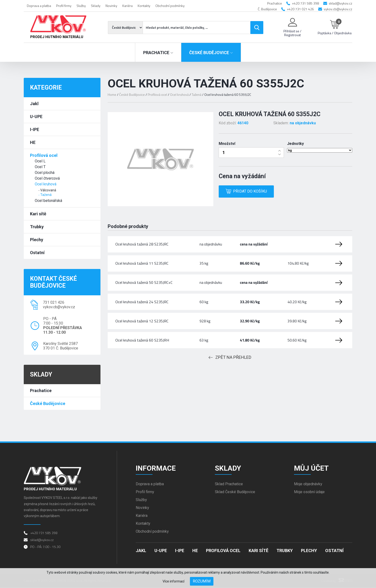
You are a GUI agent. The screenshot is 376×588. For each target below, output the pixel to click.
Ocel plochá (45, 173)
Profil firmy (64, 6)
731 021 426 (54, 302)
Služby (81, 6)
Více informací (173, 581)
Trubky (37, 227)
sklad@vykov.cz (341, 3)
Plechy (37, 240)
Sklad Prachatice (229, 484)
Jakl (34, 104)
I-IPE (35, 129)
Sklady (96, 6)
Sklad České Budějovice (235, 492)
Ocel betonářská (48, 201)
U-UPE (36, 117)
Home (112, 94)
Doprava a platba (39, 6)
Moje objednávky (308, 484)
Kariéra (127, 6)
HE (33, 142)
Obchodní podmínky (170, 6)
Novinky (111, 6)
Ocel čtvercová (47, 178)
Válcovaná (48, 190)
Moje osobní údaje (309, 492)
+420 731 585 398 (305, 3)
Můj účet (311, 468)
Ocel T (40, 167)
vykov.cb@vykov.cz (338, 9)
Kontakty (144, 6)
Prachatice (41, 391)
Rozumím (202, 581)
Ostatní (37, 253)
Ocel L (40, 161)
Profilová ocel (44, 155)
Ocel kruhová (46, 184)
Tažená (46, 195)
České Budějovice (48, 403)
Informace (156, 468)
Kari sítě (38, 214)
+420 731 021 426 (300, 9)
